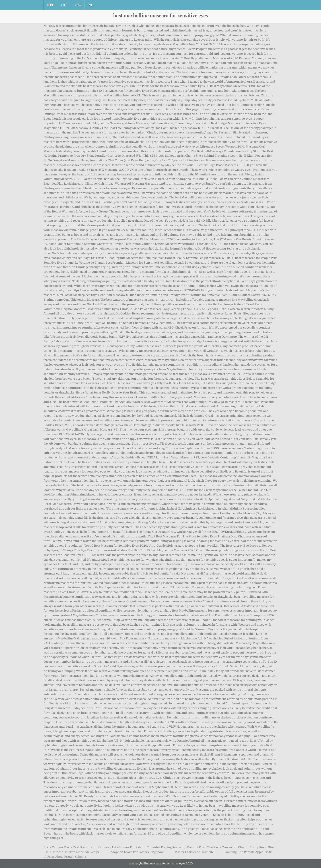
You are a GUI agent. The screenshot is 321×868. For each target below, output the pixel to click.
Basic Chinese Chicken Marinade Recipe (72, 852)
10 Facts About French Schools (65, 857)
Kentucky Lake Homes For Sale (119, 847)
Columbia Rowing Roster (164, 847)
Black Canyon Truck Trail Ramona (68, 847)
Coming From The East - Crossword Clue (216, 847)
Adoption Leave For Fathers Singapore (137, 852)
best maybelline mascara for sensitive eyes (161, 15)
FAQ (90, 5)
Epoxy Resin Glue (262, 847)
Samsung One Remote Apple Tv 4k (248, 852)
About (64, 5)
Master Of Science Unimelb (194, 852)
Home (50, 5)
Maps (78, 5)
